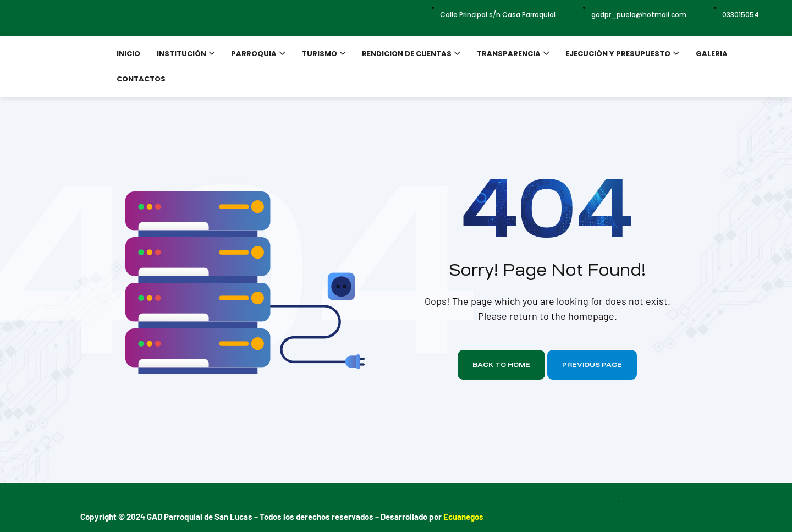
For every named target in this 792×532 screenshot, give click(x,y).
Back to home (501, 365)
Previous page (592, 365)
